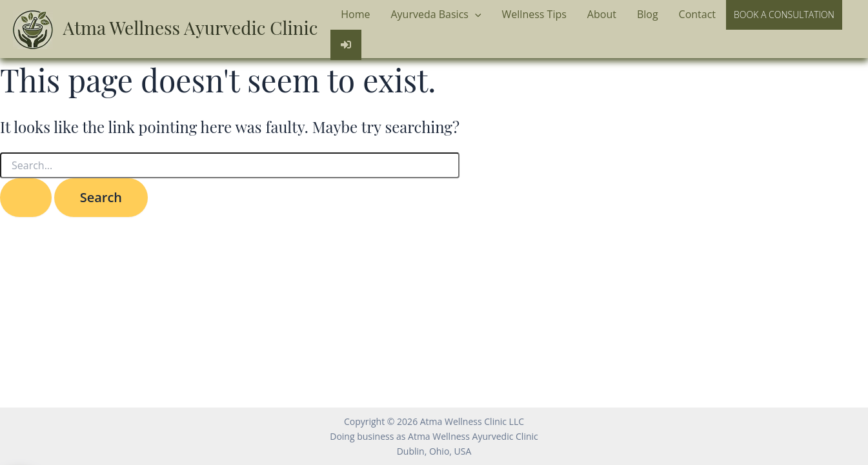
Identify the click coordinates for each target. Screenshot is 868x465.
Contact (697, 14)
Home (355, 14)
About (602, 14)
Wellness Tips (534, 14)
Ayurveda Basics (436, 15)
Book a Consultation (784, 15)
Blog (648, 14)
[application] (475, 15)
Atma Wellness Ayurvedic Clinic (191, 27)
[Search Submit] (26, 198)
